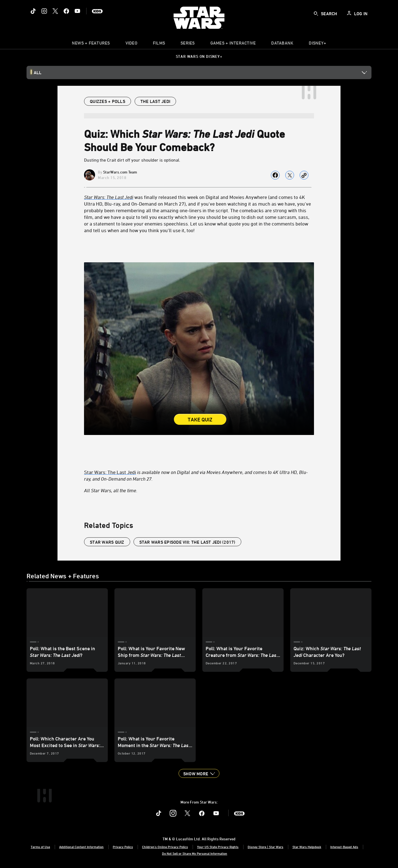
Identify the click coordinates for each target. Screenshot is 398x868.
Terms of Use (40, 847)
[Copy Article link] (304, 175)
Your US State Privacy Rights (218, 847)
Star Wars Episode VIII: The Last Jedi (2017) (187, 542)
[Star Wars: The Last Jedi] (109, 197)
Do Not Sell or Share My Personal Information (195, 853)
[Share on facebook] (275, 175)
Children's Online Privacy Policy (165, 847)
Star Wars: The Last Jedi (110, 472)
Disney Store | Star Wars (265, 847)
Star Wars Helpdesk (307, 847)
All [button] (38, 72)
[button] (199, 773)
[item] (91, 44)
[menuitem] (131, 44)
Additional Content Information (81, 847)
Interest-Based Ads (344, 847)
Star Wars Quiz (107, 542)
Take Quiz (200, 420)
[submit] (316, 14)
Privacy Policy (123, 847)
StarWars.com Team (120, 172)
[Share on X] (290, 175)
